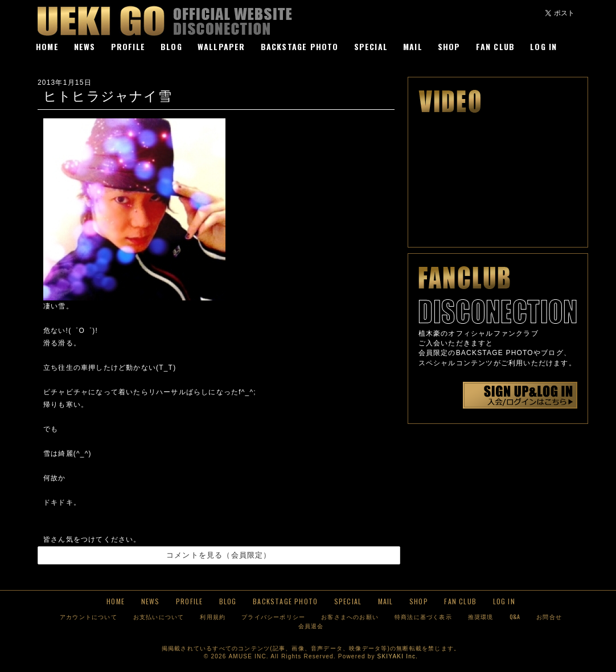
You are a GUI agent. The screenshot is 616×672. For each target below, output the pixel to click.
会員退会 (311, 626)
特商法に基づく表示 (423, 617)
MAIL (413, 46)
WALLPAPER (221, 46)
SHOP (449, 46)
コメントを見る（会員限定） (219, 555)
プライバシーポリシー (273, 617)
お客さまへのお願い (350, 617)
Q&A (515, 617)
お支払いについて (159, 617)
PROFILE (128, 46)
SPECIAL (371, 46)
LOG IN (543, 46)
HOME (47, 46)
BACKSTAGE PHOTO (300, 46)
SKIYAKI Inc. (398, 656)
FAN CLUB (496, 46)
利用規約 (213, 617)
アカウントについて (89, 617)
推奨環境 (481, 617)
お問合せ (549, 617)
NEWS (85, 46)
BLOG (171, 46)
